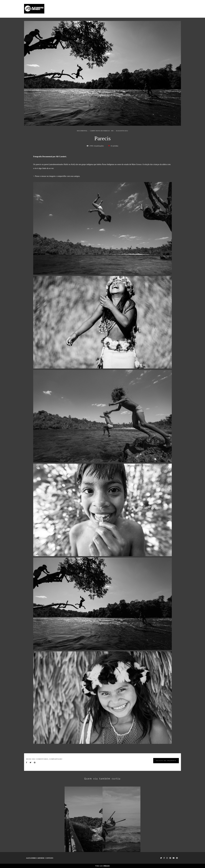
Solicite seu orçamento (166, 761)
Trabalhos (157, 9)
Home (147, 9)
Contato (176, 9)
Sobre (167, 9)
